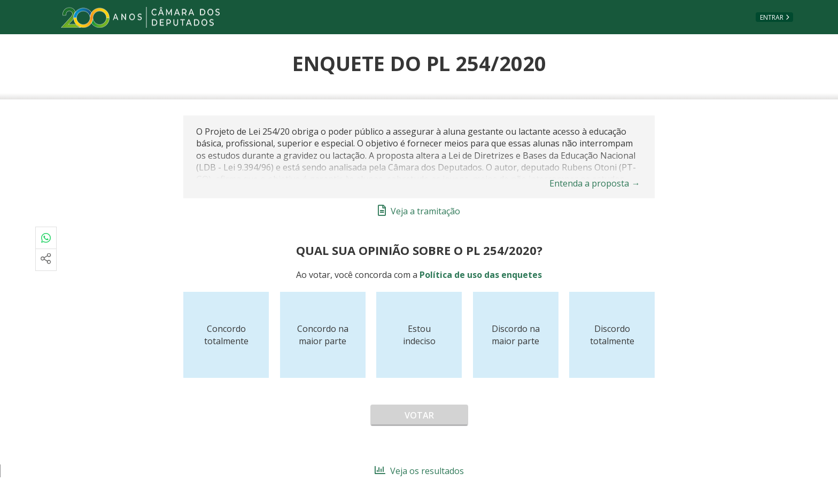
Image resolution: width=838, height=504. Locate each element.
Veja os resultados (419, 471)
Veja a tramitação (419, 211)
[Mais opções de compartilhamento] (46, 260)
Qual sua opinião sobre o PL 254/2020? (419, 250)
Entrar (772, 17)
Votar (419, 415)
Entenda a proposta (595, 183)
